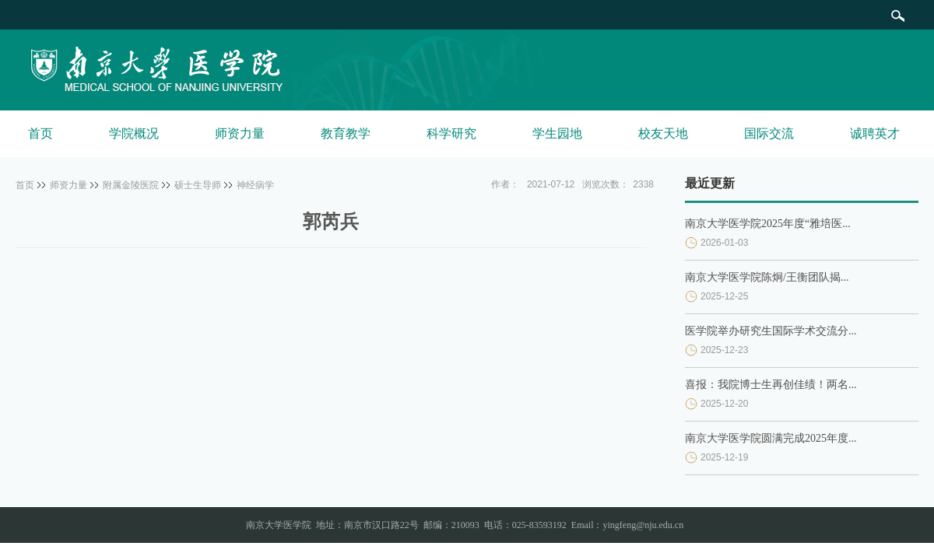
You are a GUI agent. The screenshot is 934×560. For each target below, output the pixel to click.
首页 (40, 133)
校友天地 (663, 133)
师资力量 (240, 133)
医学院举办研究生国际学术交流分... (771, 331)
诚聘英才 (875, 133)
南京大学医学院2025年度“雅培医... (768, 224)
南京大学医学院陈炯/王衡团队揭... (767, 277)
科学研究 (451, 133)
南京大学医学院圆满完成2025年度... (771, 438)
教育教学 (346, 133)
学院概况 (134, 133)
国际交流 (769, 133)
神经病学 (255, 185)
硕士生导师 (198, 185)
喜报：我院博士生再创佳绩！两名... (771, 385)
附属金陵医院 (131, 185)
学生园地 (557, 133)
